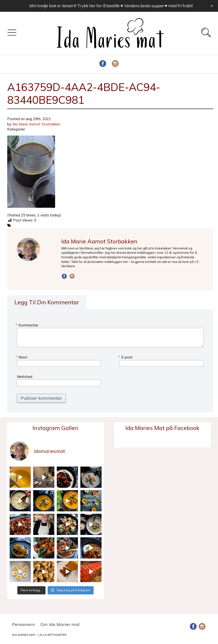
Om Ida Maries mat (60, 624)
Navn (22, 357)
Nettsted (25, 377)
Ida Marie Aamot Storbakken (36, 124)
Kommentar (28, 325)
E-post (126, 357)
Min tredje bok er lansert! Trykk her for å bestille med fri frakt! (111, 6)
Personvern (23, 624)
